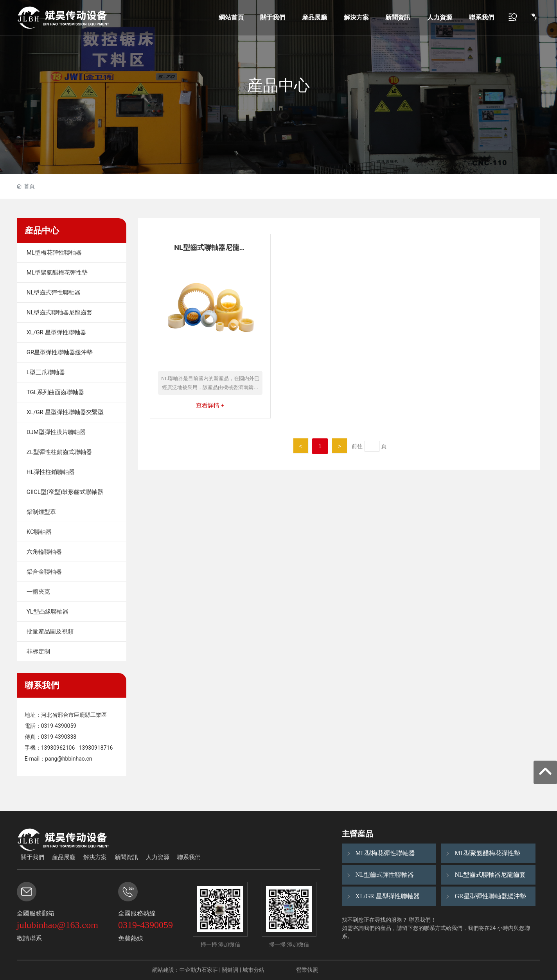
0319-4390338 (59, 737)
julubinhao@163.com (57, 925)
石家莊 (210, 970)
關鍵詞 (230, 970)
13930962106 (58, 748)
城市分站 (253, 970)
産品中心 (278, 85)
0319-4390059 (59, 726)
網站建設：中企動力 (177, 970)
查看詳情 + (210, 406)
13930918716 (96, 748)
